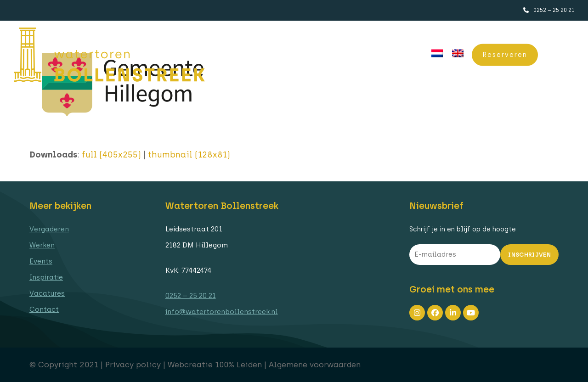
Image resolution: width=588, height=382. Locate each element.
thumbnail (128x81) (189, 155)
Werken (42, 245)
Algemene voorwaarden (315, 365)
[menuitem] (437, 54)
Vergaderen (49, 229)
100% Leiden (238, 365)
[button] (563, 55)
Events (41, 261)
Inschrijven (529, 255)
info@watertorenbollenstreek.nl (222, 312)
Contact (44, 309)
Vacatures (47, 293)
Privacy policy (133, 365)
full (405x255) (111, 155)
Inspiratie (46, 277)
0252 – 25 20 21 (554, 10)
